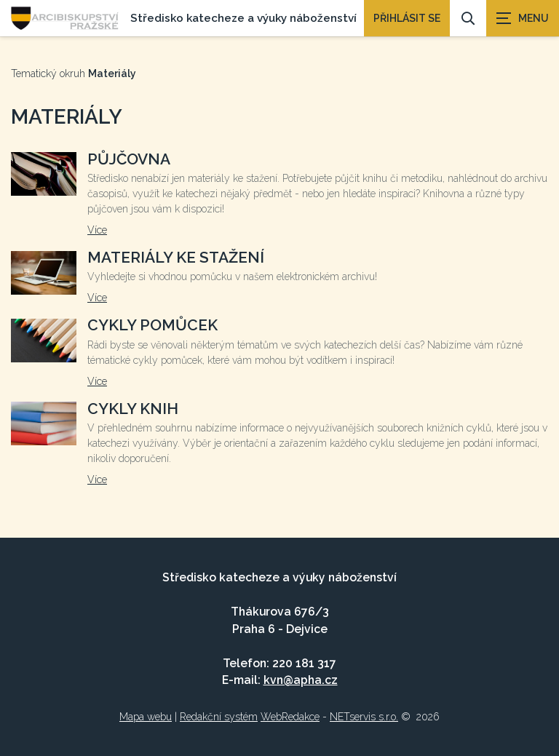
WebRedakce (290, 717)
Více (97, 230)
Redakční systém (219, 717)
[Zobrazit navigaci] (523, 18)
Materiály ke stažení (176, 257)
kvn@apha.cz (301, 680)
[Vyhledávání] (468, 18)
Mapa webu (146, 717)
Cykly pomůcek (152, 325)
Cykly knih (133, 409)
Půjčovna (129, 159)
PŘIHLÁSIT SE (407, 18)
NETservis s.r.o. (364, 717)
